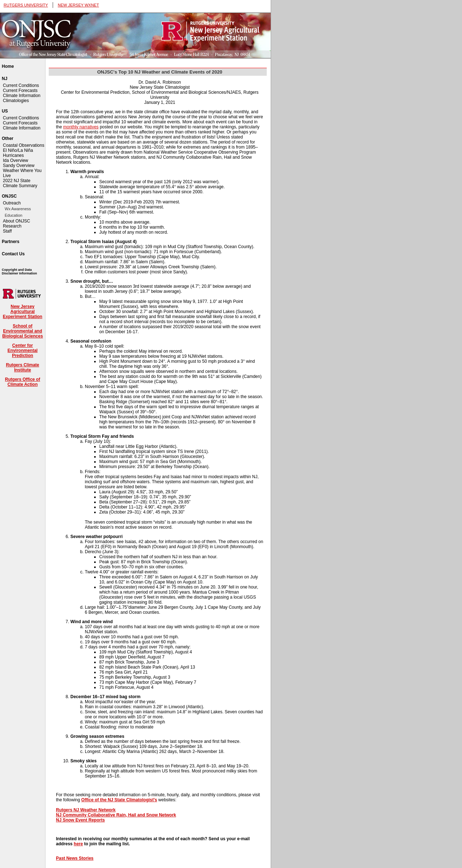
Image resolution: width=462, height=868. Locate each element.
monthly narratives (81, 127)
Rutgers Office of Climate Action (23, 382)
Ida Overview (16, 160)
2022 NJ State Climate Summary (20, 183)
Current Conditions (21, 85)
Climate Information (22, 96)
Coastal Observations (24, 145)
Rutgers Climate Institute (22, 367)
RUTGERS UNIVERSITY (26, 5)
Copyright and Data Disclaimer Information (19, 272)
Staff (7, 231)
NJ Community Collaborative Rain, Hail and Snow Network (116, 815)
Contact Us (13, 254)
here (78, 844)
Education (14, 215)
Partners (11, 242)
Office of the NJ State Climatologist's (119, 800)
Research (12, 226)
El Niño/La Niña (18, 150)
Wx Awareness (18, 209)
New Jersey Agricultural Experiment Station (23, 312)
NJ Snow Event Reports (80, 820)
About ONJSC (16, 221)
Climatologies (16, 101)
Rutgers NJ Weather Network (86, 810)
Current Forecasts (20, 91)
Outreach (12, 203)
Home (8, 66)
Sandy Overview (19, 166)
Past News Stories (75, 858)
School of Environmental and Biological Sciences (23, 331)
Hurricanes (13, 155)
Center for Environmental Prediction (23, 351)
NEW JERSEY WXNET (78, 5)
